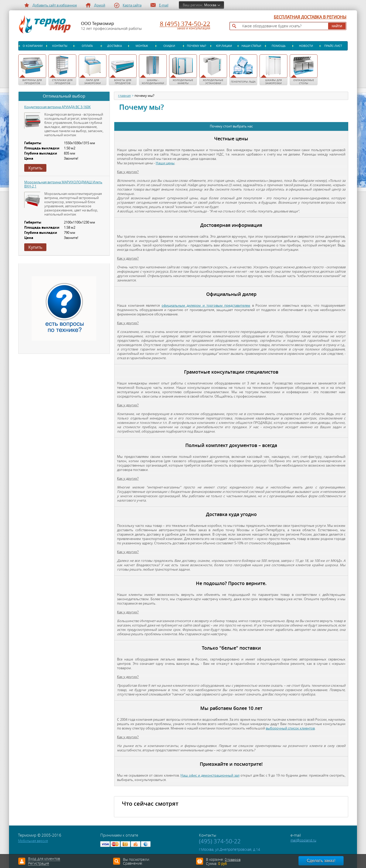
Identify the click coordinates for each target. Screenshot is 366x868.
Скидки (169, 46)
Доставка (115, 46)
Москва (210, 5)
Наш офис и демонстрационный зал (210, 775)
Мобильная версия (33, 841)
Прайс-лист (333, 46)
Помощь (279, 46)
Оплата (87, 46)
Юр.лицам (224, 46)
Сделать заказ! (321, 861)
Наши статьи (251, 46)
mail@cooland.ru (303, 840)
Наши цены (165, 163)
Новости (306, 46)
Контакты (60, 46)
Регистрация (39, 864)
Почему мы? (197, 46)
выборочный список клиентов (290, 728)
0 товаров (233, 860)
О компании (33, 46)
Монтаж (142, 46)
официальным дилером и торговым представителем (206, 306)
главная (124, 96)
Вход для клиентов (44, 859)
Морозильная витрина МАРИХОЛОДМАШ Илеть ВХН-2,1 (63, 184)
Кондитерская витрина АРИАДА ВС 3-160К (57, 107)
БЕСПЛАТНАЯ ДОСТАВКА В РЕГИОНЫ (310, 17)
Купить (35, 168)
